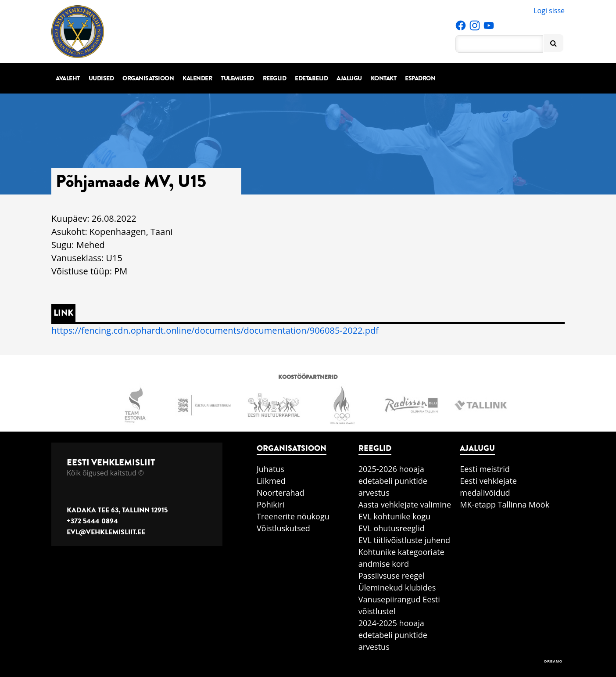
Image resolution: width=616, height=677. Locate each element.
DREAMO (553, 661)
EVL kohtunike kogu (395, 516)
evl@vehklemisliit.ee (106, 532)
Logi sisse (549, 11)
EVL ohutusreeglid (392, 528)
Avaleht (68, 78)
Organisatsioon (148, 78)
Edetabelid (311, 78)
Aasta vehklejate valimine (405, 504)
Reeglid (275, 78)
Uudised (101, 78)
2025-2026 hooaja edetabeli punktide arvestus (393, 481)
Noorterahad (281, 493)
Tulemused (237, 78)
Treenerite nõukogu (293, 516)
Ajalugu (349, 78)
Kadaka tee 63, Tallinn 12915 (117, 510)
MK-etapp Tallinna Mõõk (505, 504)
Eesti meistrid (485, 469)
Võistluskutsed (283, 528)
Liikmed (271, 481)
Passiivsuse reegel (392, 576)
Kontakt (384, 78)
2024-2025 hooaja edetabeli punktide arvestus (393, 635)
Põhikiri (270, 504)
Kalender (197, 78)
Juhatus (270, 469)
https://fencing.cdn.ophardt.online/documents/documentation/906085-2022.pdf (215, 330)
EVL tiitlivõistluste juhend (404, 540)
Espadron (420, 78)
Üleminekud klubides (397, 587)
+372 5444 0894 (92, 521)
